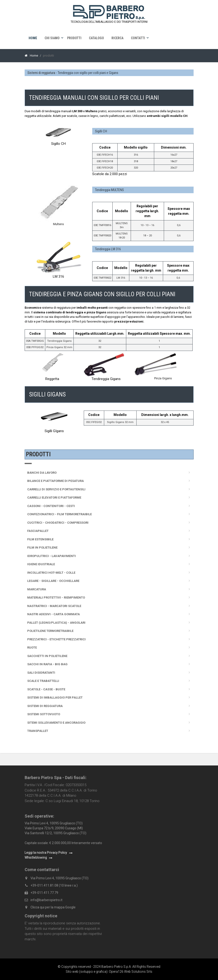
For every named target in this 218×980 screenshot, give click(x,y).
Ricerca (117, 38)
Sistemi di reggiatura (41, 73)
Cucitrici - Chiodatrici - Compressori (58, 523)
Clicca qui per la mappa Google (53, 907)
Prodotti (74, 38)
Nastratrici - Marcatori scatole (54, 606)
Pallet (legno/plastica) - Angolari (56, 623)
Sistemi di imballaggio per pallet (55, 698)
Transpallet (38, 731)
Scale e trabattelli (43, 681)
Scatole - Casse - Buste (46, 689)
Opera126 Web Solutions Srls (131, 972)
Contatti (138, 38)
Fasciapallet (38, 531)
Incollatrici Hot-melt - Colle (51, 573)
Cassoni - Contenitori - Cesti (51, 506)
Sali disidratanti (41, 673)
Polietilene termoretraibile (50, 631)
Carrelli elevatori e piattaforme (54, 498)
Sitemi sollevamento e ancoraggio (56, 723)
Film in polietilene (42, 548)
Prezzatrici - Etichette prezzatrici (56, 639)
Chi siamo (52, 38)
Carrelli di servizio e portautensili (56, 489)
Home (33, 38)
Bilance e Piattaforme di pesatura (55, 481)
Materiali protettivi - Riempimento (56, 598)
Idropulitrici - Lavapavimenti (52, 556)
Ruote (32, 648)
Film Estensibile (40, 539)
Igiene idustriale (41, 564)
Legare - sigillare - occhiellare (53, 581)
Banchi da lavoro (42, 473)
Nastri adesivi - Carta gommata (54, 614)
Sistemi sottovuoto (44, 714)
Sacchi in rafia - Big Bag (47, 664)
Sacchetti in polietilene (47, 656)
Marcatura (37, 589)
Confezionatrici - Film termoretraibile (59, 514)
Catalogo (96, 38)
